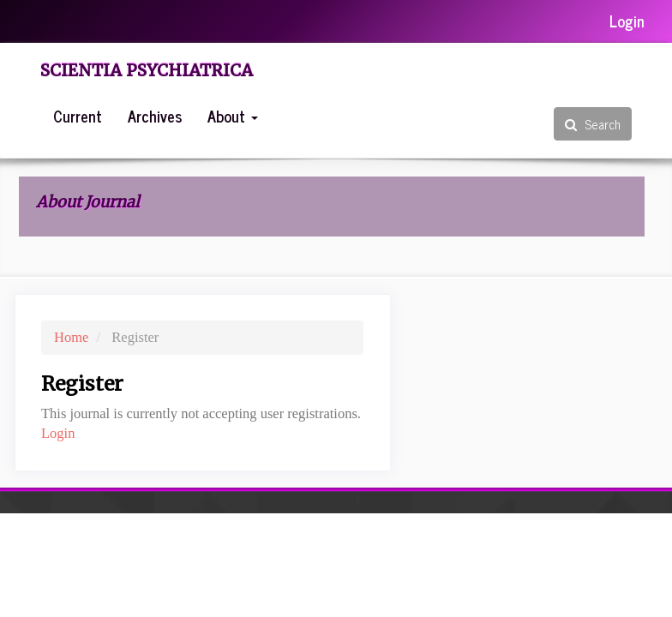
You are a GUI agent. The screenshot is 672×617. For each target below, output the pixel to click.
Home (71, 337)
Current (78, 116)
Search (593, 124)
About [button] (233, 116)
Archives (155, 116)
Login (627, 21)
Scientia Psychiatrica (147, 70)
